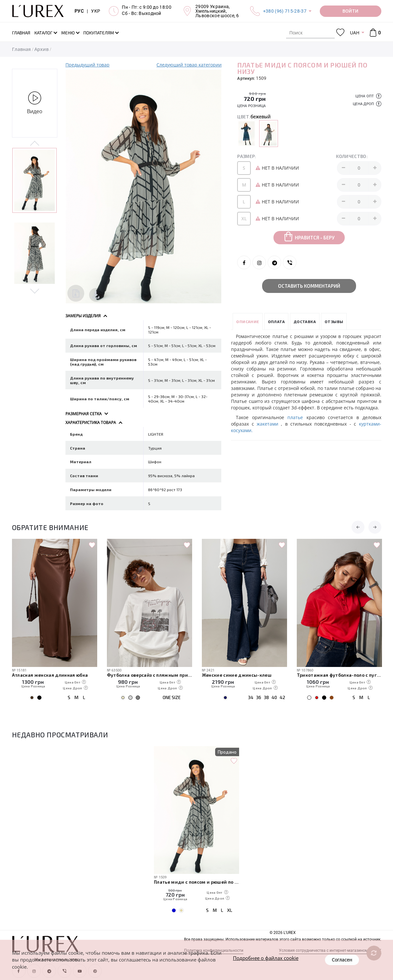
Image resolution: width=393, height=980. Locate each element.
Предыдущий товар (87, 65)
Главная (21, 49)
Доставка (305, 321)
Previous (35, 144)
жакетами (269, 424)
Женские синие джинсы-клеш (237, 675)
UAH (355, 33)
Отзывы (334, 321)
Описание (248, 321)
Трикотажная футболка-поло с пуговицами (339, 675)
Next (35, 291)
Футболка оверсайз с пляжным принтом (150, 675)
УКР (96, 11)
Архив (41, 49)
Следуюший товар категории (189, 65)
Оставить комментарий (309, 286)
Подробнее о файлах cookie (266, 958)
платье (297, 417)
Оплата (276, 321)
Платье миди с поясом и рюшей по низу (196, 882)
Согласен (342, 960)
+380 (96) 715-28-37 (285, 11)
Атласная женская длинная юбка (50, 675)
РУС (79, 11)
